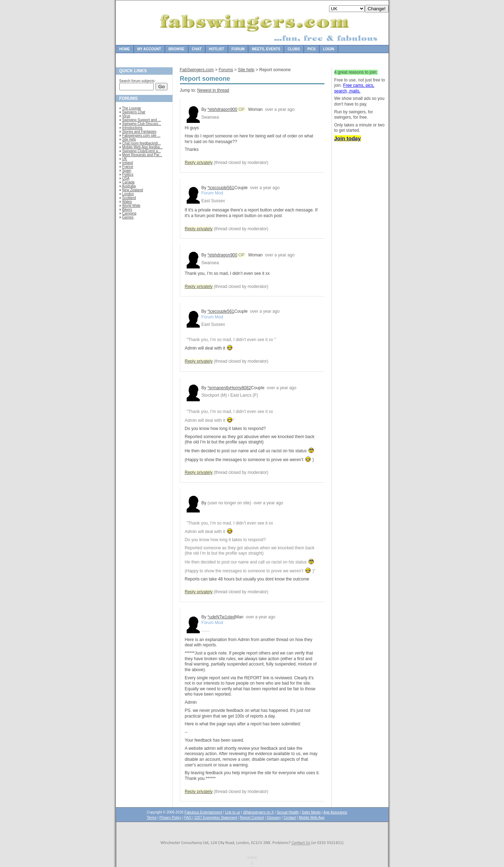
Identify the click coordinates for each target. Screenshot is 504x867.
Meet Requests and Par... (142, 155)
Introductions (132, 128)
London (128, 194)
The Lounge (132, 108)
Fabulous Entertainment (203, 812)
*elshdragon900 (222, 109)
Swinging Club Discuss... (142, 124)
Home (125, 49)
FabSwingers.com (197, 70)
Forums (226, 70)
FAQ (188, 818)
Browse (177, 49)
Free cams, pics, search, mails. (354, 88)
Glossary (274, 818)
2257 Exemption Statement (216, 818)
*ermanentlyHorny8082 (229, 388)
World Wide (131, 206)
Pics (312, 49)
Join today (348, 138)
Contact (290, 818)
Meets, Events (266, 49)
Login (329, 49)
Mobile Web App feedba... (142, 147)
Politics (128, 174)
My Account (149, 49)
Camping (129, 213)
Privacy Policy (170, 818)
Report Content (252, 818)
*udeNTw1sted (221, 617)
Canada (128, 182)
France (128, 167)
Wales (127, 202)
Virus (126, 116)
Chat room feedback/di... (141, 143)
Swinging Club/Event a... (141, 151)
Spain (127, 171)
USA (126, 178)
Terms (152, 818)
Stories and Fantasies (139, 132)
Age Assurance (335, 812)
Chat (197, 49)
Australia (129, 186)
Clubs (294, 49)
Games (128, 217)
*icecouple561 (221, 188)
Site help (129, 139)
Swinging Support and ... (141, 120)
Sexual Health (288, 812)
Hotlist (217, 49)
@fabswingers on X (258, 812)
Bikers (127, 209)
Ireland (128, 163)
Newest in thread (213, 90)
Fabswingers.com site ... (141, 135)
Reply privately (199, 163)
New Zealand (133, 190)
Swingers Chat (134, 112)
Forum (238, 49)
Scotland (129, 198)
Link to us (233, 812)
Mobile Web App (312, 818)
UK (125, 159)
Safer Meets (311, 812)
